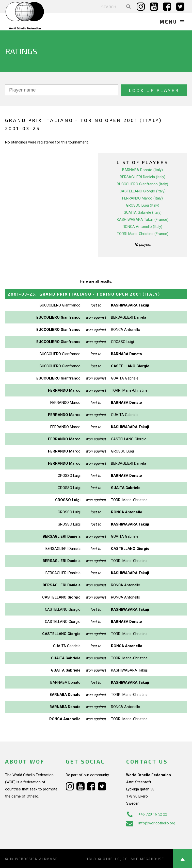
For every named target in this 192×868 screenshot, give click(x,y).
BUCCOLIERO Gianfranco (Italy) (142, 184)
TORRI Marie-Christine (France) (143, 234)
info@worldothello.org (151, 823)
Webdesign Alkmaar (36, 859)
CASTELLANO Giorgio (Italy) (143, 191)
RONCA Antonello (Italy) (142, 227)
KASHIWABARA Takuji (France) (143, 220)
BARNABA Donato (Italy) (142, 170)
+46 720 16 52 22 (147, 814)
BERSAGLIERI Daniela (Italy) (143, 177)
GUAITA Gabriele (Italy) (143, 212)
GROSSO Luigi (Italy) (143, 205)
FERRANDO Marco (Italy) (142, 198)
